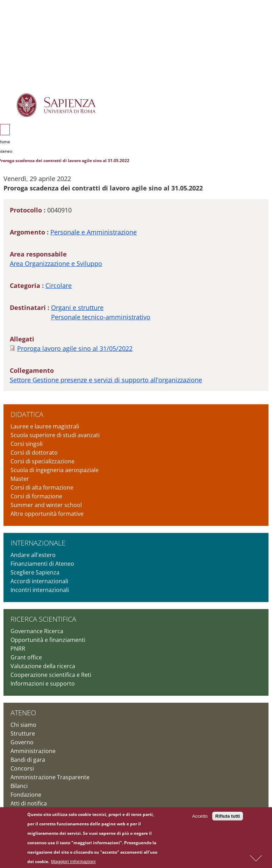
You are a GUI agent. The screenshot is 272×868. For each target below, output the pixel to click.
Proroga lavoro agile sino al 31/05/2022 (75, 348)
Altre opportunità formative (47, 514)
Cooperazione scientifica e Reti (51, 675)
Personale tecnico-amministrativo (101, 317)
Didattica (27, 414)
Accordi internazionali (39, 581)
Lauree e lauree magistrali (45, 426)
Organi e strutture (77, 308)
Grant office (26, 657)
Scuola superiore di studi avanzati (55, 435)
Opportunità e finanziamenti (48, 640)
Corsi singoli (27, 444)
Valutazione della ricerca (43, 666)
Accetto (200, 818)
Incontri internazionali (40, 590)
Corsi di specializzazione (42, 461)
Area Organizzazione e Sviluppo (56, 263)
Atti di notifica (29, 803)
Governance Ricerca (37, 631)
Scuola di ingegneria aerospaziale (55, 470)
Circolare (59, 285)
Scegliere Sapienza (35, 572)
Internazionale (38, 543)
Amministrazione (33, 751)
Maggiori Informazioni (73, 863)
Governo (22, 742)
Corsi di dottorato (34, 453)
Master (20, 479)
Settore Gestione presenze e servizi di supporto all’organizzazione (106, 380)
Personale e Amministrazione (94, 232)
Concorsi (22, 768)
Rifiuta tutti (228, 818)
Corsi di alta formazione (42, 487)
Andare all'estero (33, 555)
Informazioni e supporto (43, 683)
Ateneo (23, 713)
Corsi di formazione (36, 496)
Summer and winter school (46, 505)
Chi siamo (23, 725)
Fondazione (26, 795)
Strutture (23, 733)
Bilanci (19, 786)
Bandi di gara (28, 760)
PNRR (18, 649)
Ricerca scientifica (43, 619)
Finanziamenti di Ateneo (42, 564)
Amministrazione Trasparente (50, 777)
